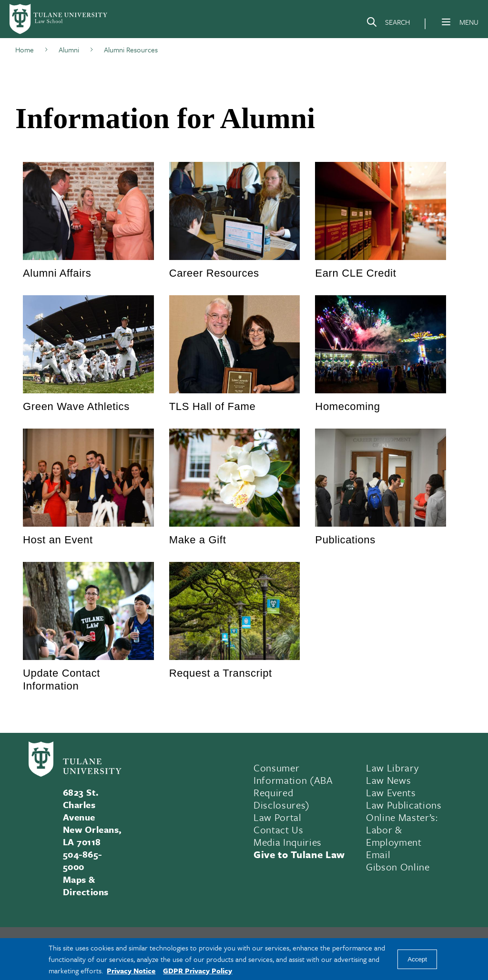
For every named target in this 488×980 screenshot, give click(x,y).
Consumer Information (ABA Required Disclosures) (293, 786)
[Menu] (446, 22)
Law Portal (278, 817)
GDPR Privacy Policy (198, 970)
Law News (388, 780)
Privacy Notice (131, 970)
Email (378, 854)
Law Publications (404, 805)
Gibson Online (398, 867)
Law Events (391, 792)
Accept (417, 959)
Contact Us (279, 830)
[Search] (388, 24)
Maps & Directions (86, 885)
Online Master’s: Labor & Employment (402, 830)
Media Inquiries (288, 842)
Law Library (392, 768)
